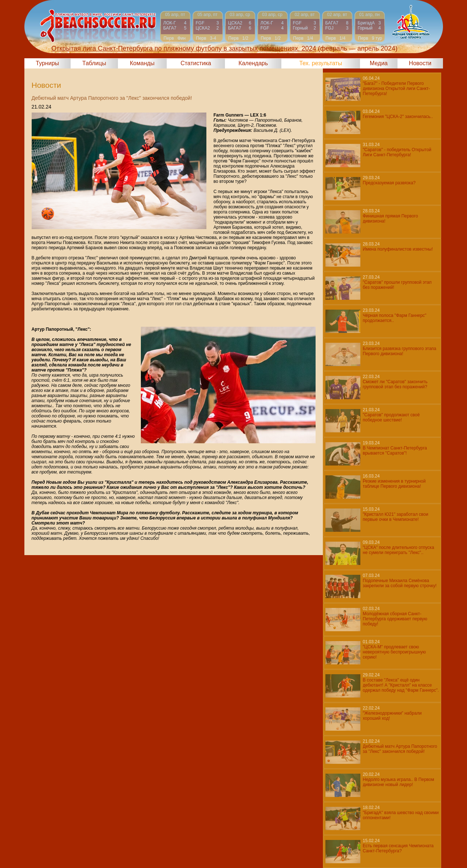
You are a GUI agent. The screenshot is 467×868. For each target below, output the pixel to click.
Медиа (379, 63)
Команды (142, 63)
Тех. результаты (321, 63)
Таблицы (94, 63)
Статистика (196, 63)
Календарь (253, 63)
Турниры (47, 63)
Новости (420, 63)
